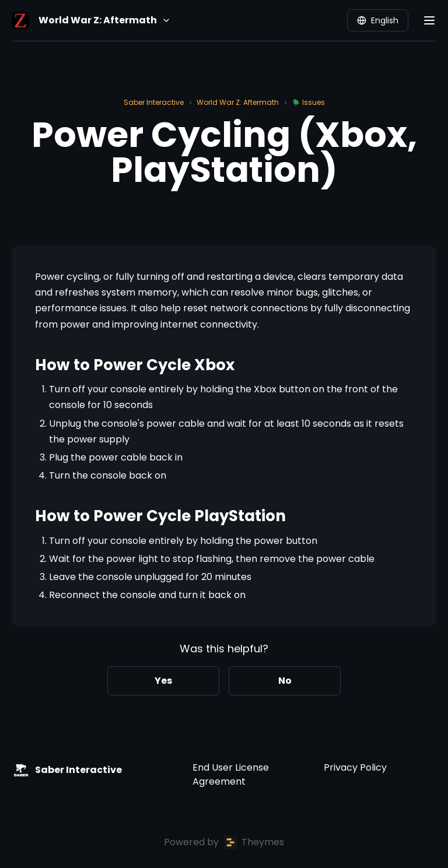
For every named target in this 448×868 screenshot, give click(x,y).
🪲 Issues (308, 102)
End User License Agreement (231, 774)
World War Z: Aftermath (238, 102)
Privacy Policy (355, 767)
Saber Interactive (154, 102)
